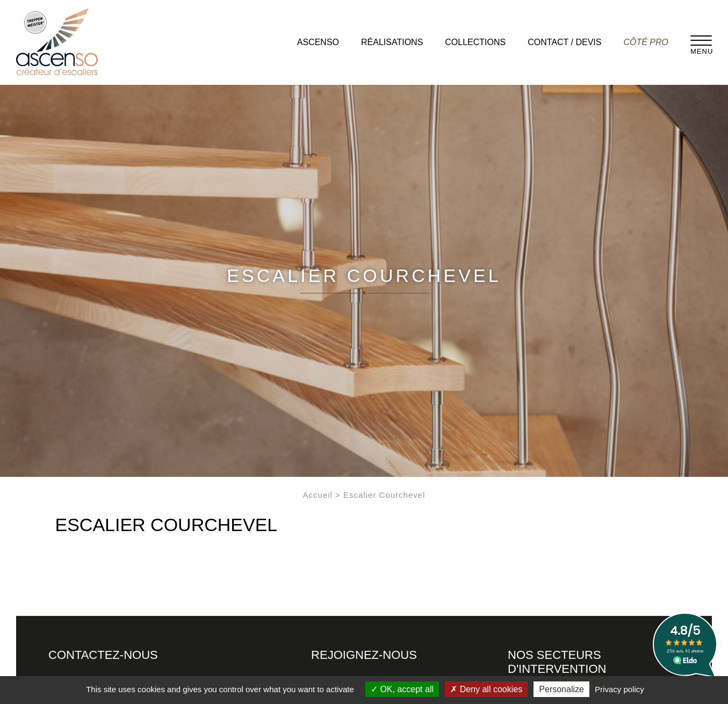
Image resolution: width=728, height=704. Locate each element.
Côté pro (646, 42)
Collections (475, 42)
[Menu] (701, 40)
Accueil (318, 495)
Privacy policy (619, 689)
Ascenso (318, 42)
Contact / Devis (564, 42)
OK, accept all (402, 689)
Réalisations (392, 42)
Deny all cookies (486, 689)
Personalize (561, 689)
